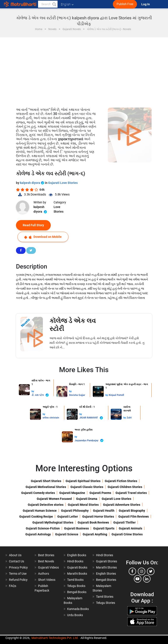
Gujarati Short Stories (46, 481)
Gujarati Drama (87, 499)
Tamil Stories (105, 597)
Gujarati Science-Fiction (43, 528)
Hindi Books (75, 561)
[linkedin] (147, 579)
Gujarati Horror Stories (98, 517)
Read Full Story (33, 225)
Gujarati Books (77, 567)
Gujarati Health (104, 511)
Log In (146, 4)
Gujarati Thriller (124, 522)
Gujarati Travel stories (131, 493)
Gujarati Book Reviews (93, 522)
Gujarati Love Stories (63, 183)
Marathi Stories (106, 567)
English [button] (67, 4)
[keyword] (48, 4)
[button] (54, 4)
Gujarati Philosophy (75, 511)
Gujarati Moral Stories (83, 505)
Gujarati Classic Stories (87, 487)
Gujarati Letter (68, 517)
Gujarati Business (76, 528)
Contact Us (17, 561)
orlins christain (51, 418)
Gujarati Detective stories (46, 505)
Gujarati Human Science (40, 511)
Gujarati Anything (95, 534)
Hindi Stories (105, 555)
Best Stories (46, 555)
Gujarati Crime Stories (127, 534)
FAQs (13, 586)
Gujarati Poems (100, 493)
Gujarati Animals (130, 528)
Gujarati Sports (104, 528)
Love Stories (59, 209)
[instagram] (142, 571)
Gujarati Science (67, 534)
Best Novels (46, 561)
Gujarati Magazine (72, 493)
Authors (44, 574)
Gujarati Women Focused (54, 499)
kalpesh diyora (32, 183)
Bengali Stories (106, 580)
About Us (15, 555)
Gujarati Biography (132, 511)
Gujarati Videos (48, 567)
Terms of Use (18, 574)
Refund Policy (18, 580)
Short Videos (47, 580)
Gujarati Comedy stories (38, 493)
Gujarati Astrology (38, 534)
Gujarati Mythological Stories (53, 522)
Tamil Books (75, 580)
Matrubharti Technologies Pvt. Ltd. (55, 638)
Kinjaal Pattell (116, 395)
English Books (77, 555)
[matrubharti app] (102, 4)
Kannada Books (78, 609)
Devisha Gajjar (77, 395)
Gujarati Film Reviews (134, 517)
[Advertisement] (84, 70)
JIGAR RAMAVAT (91, 418)
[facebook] (132, 571)
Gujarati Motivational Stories (46, 487)
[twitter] (151, 571)
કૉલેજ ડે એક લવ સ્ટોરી (73, 325)
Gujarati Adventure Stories (122, 505)
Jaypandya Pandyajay (89, 440)
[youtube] (138, 579)
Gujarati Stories (107, 561)
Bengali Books (77, 592)
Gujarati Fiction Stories (121, 481)
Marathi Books (77, 574)
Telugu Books (76, 586)
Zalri (129, 418)
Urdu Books (75, 615)
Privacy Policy (18, 567)
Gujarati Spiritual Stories (83, 481)
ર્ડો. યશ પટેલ (40, 395)
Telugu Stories (106, 603)
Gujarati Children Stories (125, 487)
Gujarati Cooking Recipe (36, 517)
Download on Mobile (43, 237)
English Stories (106, 574)
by (33, 391)
